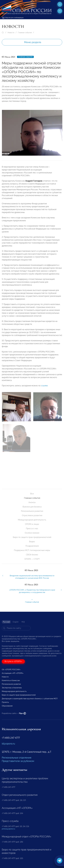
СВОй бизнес (32, 555)
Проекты (5, 702)
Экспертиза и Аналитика (12, 688)
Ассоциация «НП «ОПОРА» (13, 673)
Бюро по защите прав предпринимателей (32, 537)
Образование (7, 706)
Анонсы (32, 502)
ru (60, 11)
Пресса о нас (32, 529)
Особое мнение (32, 533)
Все (32, 494)
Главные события (25, 33)
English (16, 622)
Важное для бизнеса (32, 507)
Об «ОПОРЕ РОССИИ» (11, 670)
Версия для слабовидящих (13, 18)
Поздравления (32, 546)
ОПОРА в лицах (32, 524)
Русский (6, 622)
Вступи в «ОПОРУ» (13, 661)
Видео (32, 542)
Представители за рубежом (18, 761)
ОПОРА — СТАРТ (32, 559)
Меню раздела (33, 42)
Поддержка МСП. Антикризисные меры (32, 550)
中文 (23, 622)
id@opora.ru (8, 744)
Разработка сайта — (14, 713)
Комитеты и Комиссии (11, 680)
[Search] (16, 628)
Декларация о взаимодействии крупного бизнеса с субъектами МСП (30, 699)
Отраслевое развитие (32, 515)
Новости (11, 33)
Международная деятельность (32, 520)
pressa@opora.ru (8, 829)
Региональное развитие (32, 511)
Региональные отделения (17, 758)
